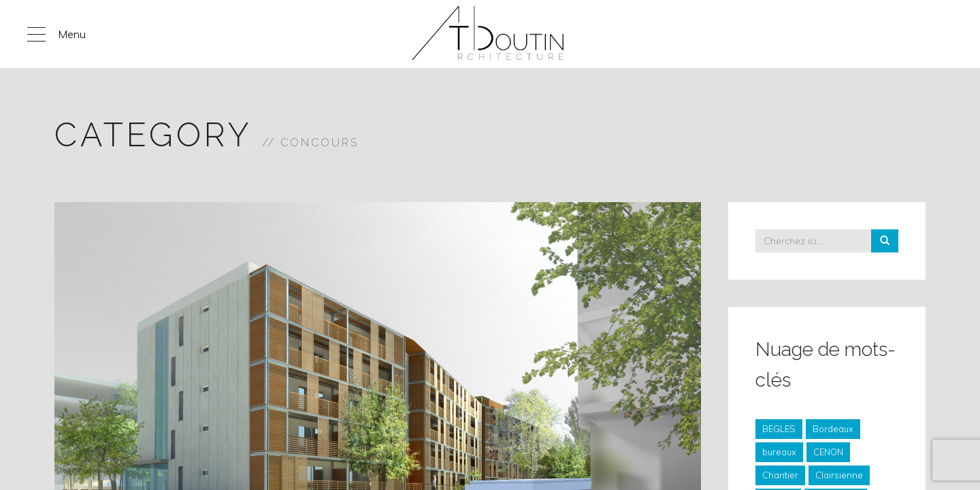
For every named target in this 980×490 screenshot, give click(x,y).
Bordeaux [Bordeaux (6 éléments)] (833, 429)
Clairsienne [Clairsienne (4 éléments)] (839, 475)
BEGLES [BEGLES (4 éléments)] (779, 429)
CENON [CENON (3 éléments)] (828, 452)
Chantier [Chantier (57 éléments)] (780, 475)
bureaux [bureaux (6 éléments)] (779, 452)
